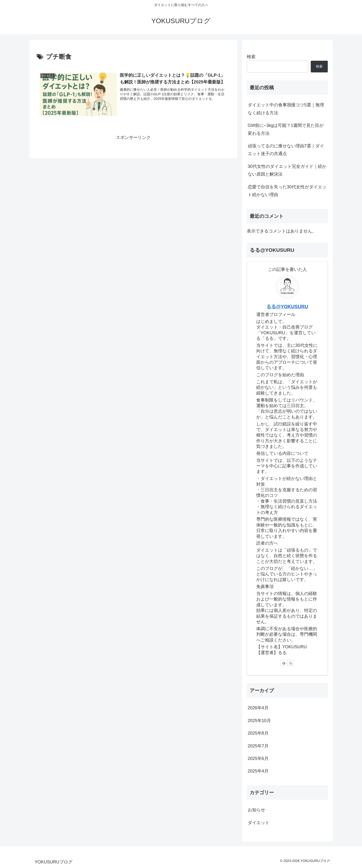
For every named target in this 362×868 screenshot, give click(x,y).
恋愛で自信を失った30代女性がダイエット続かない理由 (287, 191)
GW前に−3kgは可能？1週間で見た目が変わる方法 (286, 129)
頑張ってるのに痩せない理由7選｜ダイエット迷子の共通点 (286, 150)
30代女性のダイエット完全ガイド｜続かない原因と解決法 (287, 170)
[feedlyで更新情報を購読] (284, 663)
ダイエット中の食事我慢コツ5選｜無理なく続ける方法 (286, 109)
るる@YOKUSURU (287, 307)
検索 (251, 57)
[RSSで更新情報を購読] (291, 663)
